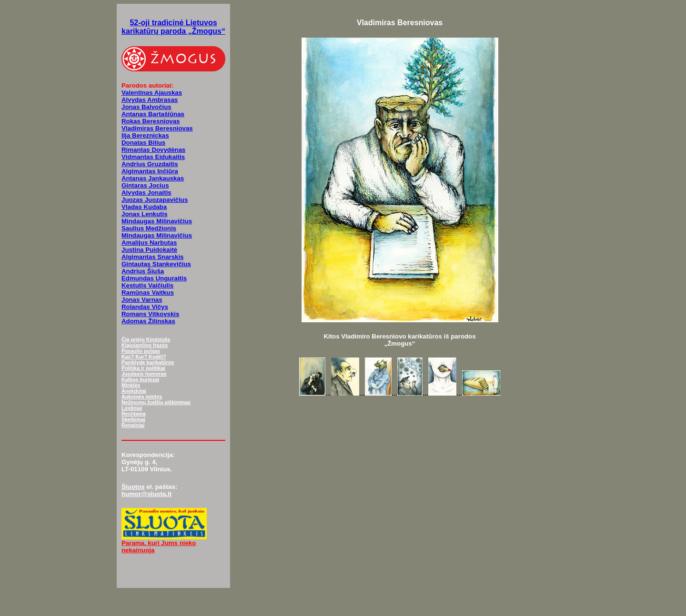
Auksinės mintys (142, 397)
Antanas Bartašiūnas (153, 114)
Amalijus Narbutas (149, 243)
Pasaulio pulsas (141, 351)
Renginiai (133, 425)
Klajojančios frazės (145, 345)
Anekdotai (134, 391)
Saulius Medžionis (149, 228)
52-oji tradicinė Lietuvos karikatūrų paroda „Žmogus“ (173, 27)
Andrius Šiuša (143, 271)
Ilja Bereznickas (145, 135)
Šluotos (133, 487)
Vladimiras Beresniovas (157, 128)
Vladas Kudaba (144, 207)
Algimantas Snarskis (153, 257)
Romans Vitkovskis (150, 314)
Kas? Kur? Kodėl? (144, 357)
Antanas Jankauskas (153, 178)
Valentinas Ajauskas (152, 93)
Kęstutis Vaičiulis (147, 285)
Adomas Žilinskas (148, 321)
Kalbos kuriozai (140, 379)
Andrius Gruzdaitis (150, 164)
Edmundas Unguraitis (154, 278)
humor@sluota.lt (146, 494)
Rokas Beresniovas (151, 121)
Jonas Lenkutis (145, 214)
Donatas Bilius (143, 143)
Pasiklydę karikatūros (148, 362)
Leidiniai (132, 408)
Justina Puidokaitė (149, 250)
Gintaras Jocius (145, 185)
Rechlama (134, 414)
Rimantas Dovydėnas (153, 150)
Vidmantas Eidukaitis (153, 157)
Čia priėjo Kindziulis (146, 339)
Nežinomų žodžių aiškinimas (156, 402)
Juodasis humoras (144, 374)
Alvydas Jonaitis (146, 193)
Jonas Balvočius (146, 107)
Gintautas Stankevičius (156, 264)
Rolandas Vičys (145, 307)
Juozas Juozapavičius (155, 200)
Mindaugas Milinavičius (157, 221)
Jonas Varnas (142, 300)
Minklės (131, 385)
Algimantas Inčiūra (150, 171)
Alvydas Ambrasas (150, 100)
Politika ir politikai (143, 368)
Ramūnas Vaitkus (148, 293)
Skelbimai (133, 419)
